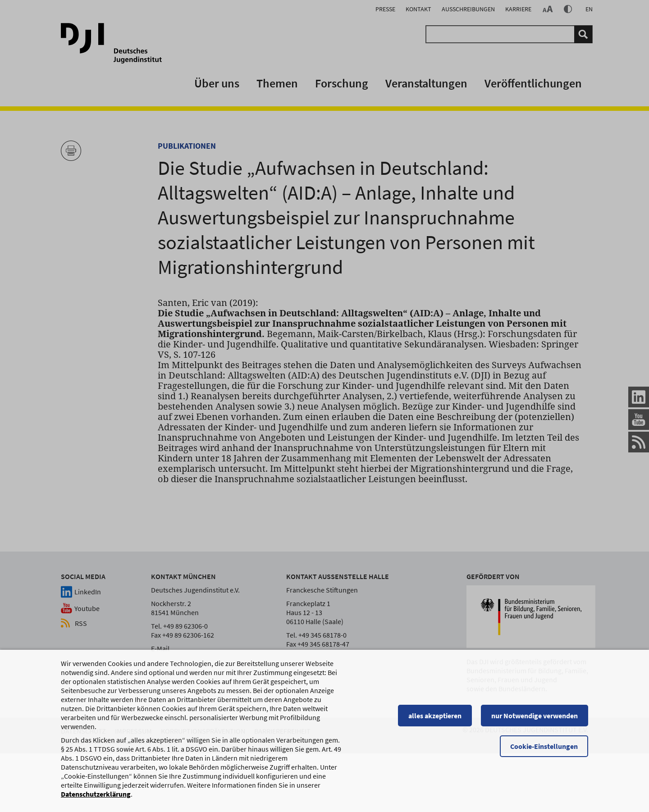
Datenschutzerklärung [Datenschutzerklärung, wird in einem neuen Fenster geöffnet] (96, 795)
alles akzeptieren (435, 716)
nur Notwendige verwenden (535, 716)
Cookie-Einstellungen (544, 747)
